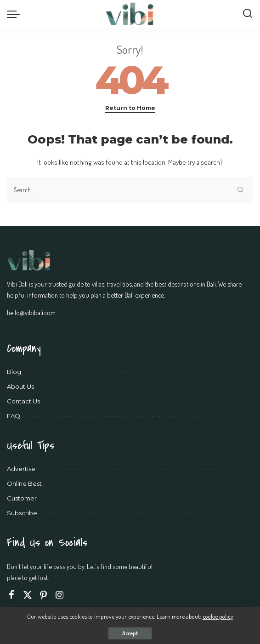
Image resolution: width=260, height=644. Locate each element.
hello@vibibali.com (31, 312)
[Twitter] (28, 595)
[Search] (248, 14)
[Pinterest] (44, 595)
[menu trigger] (16, 14)
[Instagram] (60, 595)
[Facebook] (11, 595)
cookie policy (218, 616)
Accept (130, 633)
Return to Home (130, 108)
